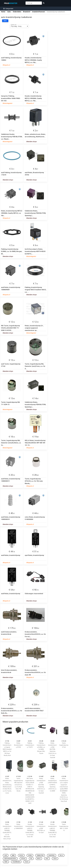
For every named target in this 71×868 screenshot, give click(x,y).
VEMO (6, 862)
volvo (27, 862)
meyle (39, 859)
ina (31, 859)
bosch (21, 855)
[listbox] (19, 26)
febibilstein (40, 855)
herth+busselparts (10, 859)
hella (61, 855)
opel (47, 859)
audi (6, 855)
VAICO (55, 859)
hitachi (23, 859)
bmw (13, 855)
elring (30, 855)
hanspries (52, 855)
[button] (8, 9)
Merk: (5, 21)
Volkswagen (16, 862)
